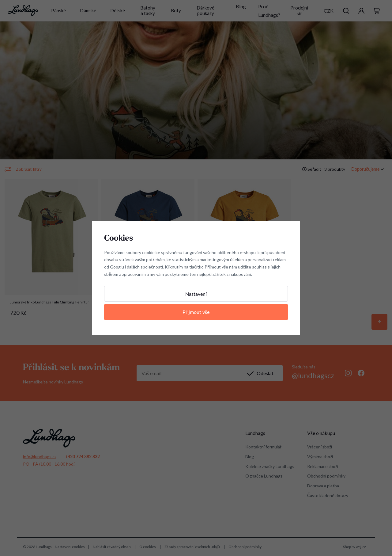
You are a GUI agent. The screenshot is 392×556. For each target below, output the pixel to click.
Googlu (117, 267)
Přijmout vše (196, 312)
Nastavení (196, 294)
